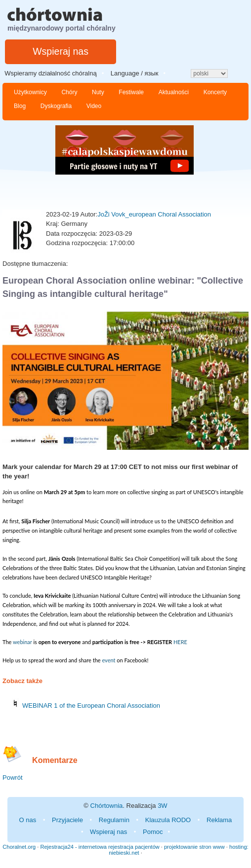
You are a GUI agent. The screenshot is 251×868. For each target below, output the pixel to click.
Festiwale (131, 92)
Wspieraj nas (61, 51)
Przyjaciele (67, 820)
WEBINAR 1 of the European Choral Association (91, 705)
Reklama (219, 820)
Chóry (69, 92)
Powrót (12, 778)
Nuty (98, 92)
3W (163, 806)
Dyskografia (56, 106)
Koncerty (215, 92)
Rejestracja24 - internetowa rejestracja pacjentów (100, 847)
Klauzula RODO (168, 820)
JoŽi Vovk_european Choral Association (154, 214)
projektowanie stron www (194, 847)
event (109, 660)
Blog (20, 106)
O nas (28, 820)
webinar (23, 642)
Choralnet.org (19, 847)
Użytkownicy (30, 92)
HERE (180, 642)
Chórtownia (107, 806)
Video (94, 106)
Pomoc (153, 832)
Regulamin (114, 820)
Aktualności (174, 92)
